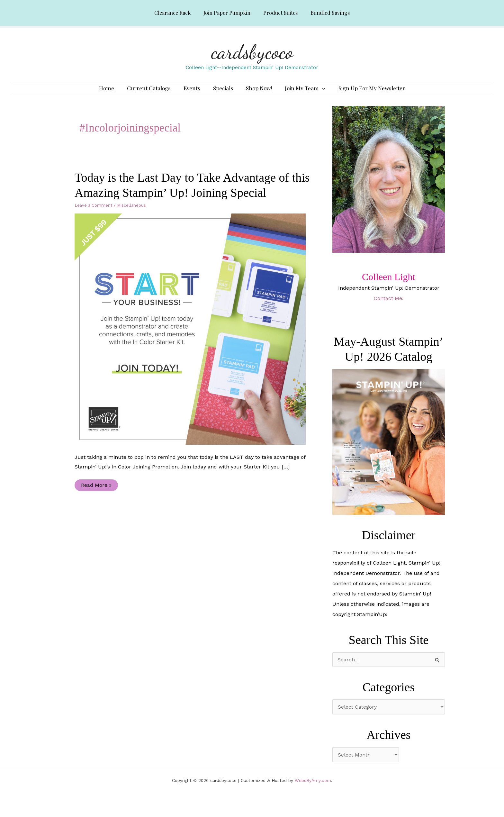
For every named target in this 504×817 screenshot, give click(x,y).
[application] (316, 93)
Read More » (96, 496)
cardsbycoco (252, 52)
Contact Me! (389, 308)
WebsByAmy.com (313, 790)
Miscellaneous (131, 215)
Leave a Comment (94, 215)
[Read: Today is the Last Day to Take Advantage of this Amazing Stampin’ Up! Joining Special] (194, 338)
